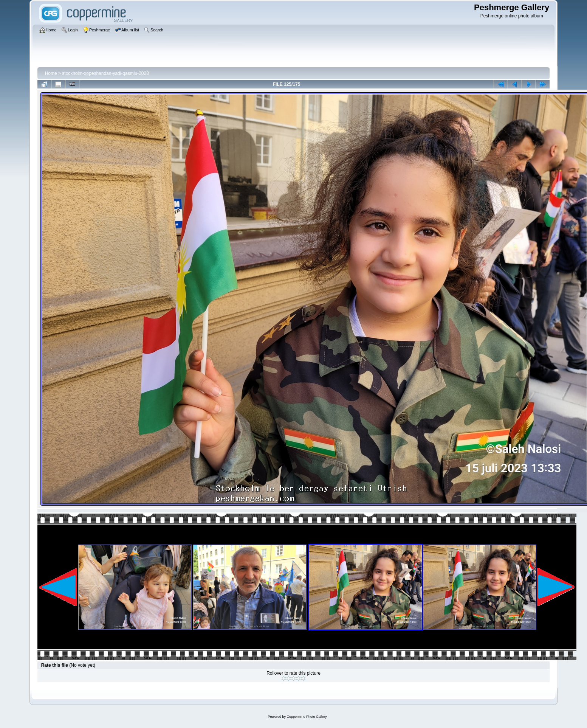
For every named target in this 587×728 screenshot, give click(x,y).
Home (51, 73)
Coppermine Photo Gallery (307, 717)
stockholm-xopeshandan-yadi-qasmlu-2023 (105, 73)
